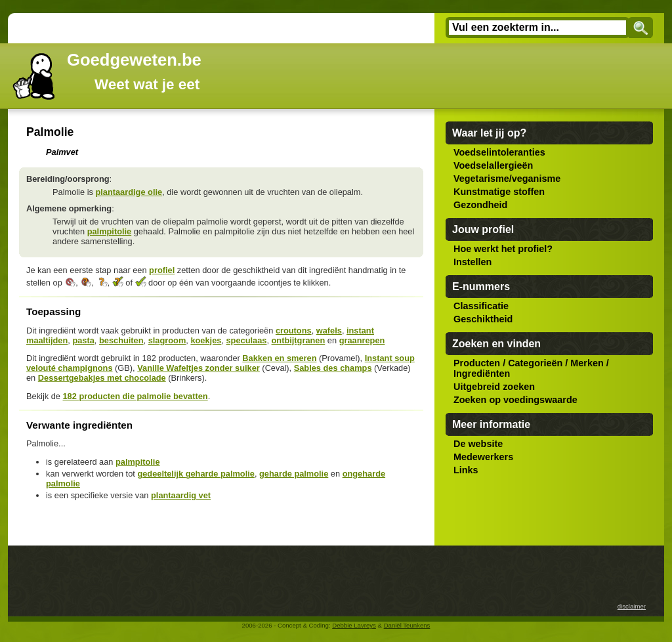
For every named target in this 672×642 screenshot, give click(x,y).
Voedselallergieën (493, 165)
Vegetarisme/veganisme (507, 179)
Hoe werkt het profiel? (503, 249)
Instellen (472, 262)
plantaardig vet (181, 495)
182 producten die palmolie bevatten (135, 396)
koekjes (206, 340)
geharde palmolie (294, 474)
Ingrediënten (482, 374)
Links (466, 470)
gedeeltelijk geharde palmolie (196, 474)
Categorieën (535, 363)
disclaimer (632, 606)
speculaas (247, 340)
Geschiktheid (483, 319)
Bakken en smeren (279, 358)
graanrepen (362, 340)
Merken (587, 363)
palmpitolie (110, 231)
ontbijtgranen (299, 340)
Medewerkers (483, 457)
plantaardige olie (129, 192)
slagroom (167, 340)
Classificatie (481, 306)
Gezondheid (480, 205)
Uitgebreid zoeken (494, 387)
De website (478, 444)
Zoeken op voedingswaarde (515, 400)
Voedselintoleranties (499, 152)
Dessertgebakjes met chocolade (102, 378)
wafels (329, 331)
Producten (477, 363)
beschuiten (121, 340)
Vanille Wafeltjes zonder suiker (199, 368)
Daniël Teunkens (407, 625)
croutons (294, 331)
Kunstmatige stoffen (499, 192)
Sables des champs (333, 368)
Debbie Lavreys (354, 625)
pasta (83, 340)
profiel (162, 270)
